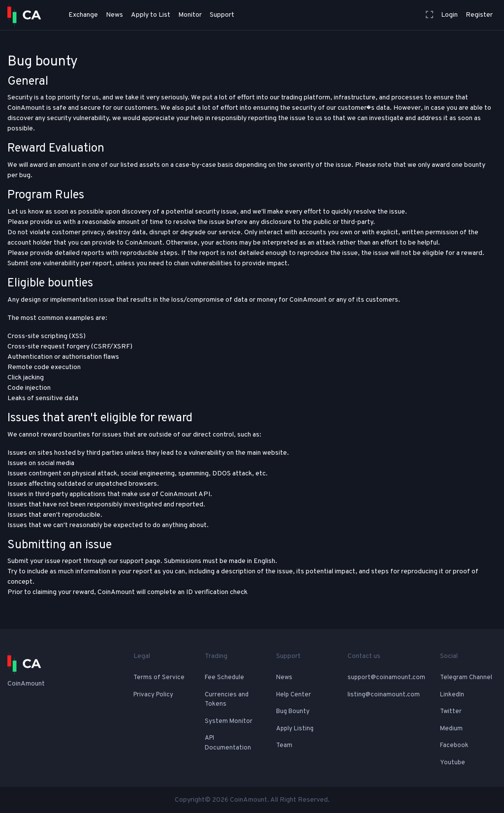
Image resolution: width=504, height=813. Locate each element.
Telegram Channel (466, 678)
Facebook (454, 746)
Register (479, 15)
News (114, 15)
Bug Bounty (293, 712)
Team (284, 746)
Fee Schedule (224, 678)
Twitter (451, 712)
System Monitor (229, 721)
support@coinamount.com (386, 678)
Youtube (453, 763)
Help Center (294, 695)
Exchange (83, 15)
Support (222, 15)
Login (449, 15)
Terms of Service (159, 678)
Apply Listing (295, 729)
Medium (451, 729)
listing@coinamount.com (384, 695)
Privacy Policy (153, 695)
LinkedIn (452, 695)
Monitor (190, 15)
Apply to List (151, 15)
